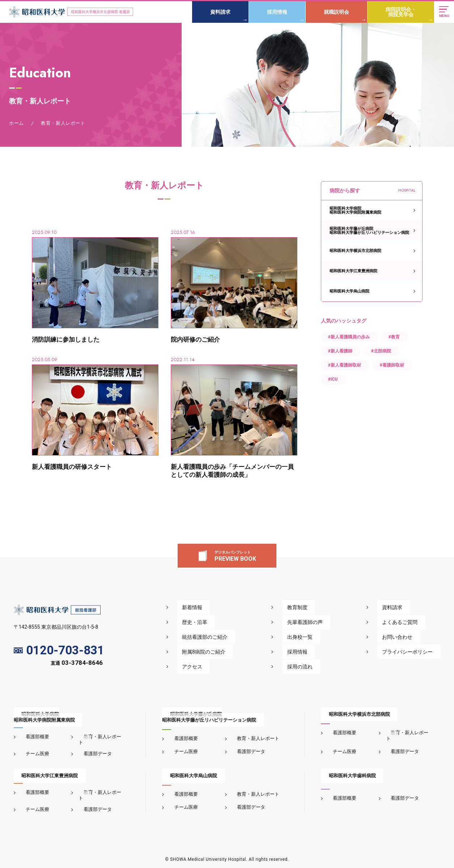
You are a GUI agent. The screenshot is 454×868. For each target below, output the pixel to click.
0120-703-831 (59, 651)
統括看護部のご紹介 (238, 637)
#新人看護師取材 (345, 365)
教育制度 (318, 607)
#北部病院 (381, 351)
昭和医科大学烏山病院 (349, 291)
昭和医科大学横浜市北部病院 (355, 251)
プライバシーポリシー (415, 652)
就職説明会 (335, 12)
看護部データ (93, 748)
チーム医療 (33, 748)
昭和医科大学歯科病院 (344, 770)
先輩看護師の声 (325, 622)
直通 (77, 664)
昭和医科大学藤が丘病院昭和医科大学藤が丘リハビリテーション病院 (369, 231)
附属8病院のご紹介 (237, 652)
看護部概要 (33, 737)
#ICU (333, 379)
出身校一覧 (320, 637)
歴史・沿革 (228, 622)
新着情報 (225, 607)
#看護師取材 (392, 365)
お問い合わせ (405, 637)
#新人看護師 (340, 351)
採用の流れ (320, 667)
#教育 (394, 337)
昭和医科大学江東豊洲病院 (353, 271)
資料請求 (218, 12)
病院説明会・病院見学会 (399, 12)
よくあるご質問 (408, 622)
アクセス (225, 667)
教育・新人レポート (100, 737)
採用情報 (275, 12)
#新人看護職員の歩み (349, 337)
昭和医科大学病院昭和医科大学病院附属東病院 (355, 210)
